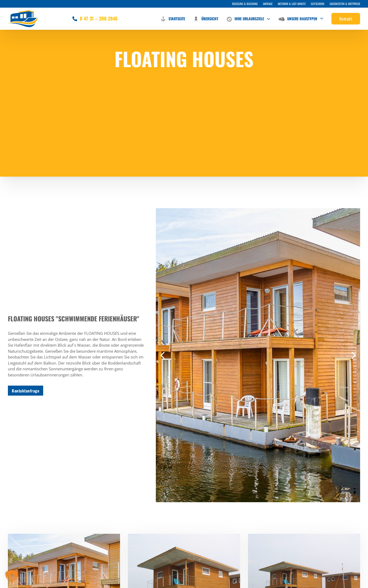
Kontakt (346, 19)
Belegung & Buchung (245, 4)
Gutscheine (318, 4)
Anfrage (268, 4)
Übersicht (206, 19)
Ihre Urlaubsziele (245, 19)
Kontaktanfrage (26, 391)
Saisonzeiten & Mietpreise (345, 4)
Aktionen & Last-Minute (292, 4)
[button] (162, 355)
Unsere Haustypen (298, 19)
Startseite (173, 19)
